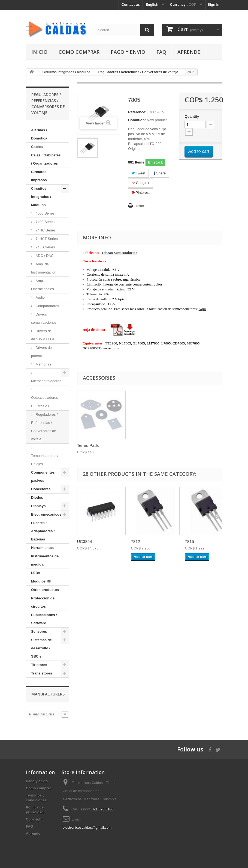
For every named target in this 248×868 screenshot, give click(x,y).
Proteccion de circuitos (43, 602)
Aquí (202, 309)
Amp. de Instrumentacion (44, 268)
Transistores (42, 673)
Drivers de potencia (41, 352)
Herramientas (42, 548)
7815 (190, 541)
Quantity (192, 116)
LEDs (36, 573)
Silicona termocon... (95, 445)
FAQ (161, 52)
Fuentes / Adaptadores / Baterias (43, 531)
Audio (40, 297)
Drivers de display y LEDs (43, 335)
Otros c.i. (42, 406)
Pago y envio (128, 52)
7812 (136, 541)
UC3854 (85, 541)
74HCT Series (46, 239)
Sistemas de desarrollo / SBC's (41, 648)
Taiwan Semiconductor (119, 253)
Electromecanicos (46, 514)
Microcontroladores (46, 381)
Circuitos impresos (39, 176)
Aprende (189, 52)
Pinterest (141, 193)
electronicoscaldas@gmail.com (87, 827)
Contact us (131, 5)
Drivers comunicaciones (44, 318)
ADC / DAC (44, 256)
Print (140, 206)
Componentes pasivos (43, 476)
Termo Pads (142, 445)
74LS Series (45, 247)
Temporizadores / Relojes (45, 460)
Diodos (37, 497)
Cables (37, 147)
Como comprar (79, 52)
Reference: (137, 112)
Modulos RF (41, 581)
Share (160, 173)
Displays (38, 506)
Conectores (41, 489)
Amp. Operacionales (43, 285)
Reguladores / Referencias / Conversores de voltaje (44, 427)
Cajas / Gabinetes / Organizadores (46, 159)
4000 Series (45, 213)
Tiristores (39, 665)
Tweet (138, 173)
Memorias (43, 364)
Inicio (39, 52)
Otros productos (45, 590)
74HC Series (45, 230)
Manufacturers (48, 694)
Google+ (140, 183)
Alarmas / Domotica (39, 134)
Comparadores (47, 306)
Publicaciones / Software (44, 619)
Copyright (34, 819)
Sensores (39, 631)
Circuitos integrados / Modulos (41, 197)
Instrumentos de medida (45, 560)
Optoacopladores (45, 398)
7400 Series (45, 222)
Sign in (214, 5)
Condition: (137, 120)
